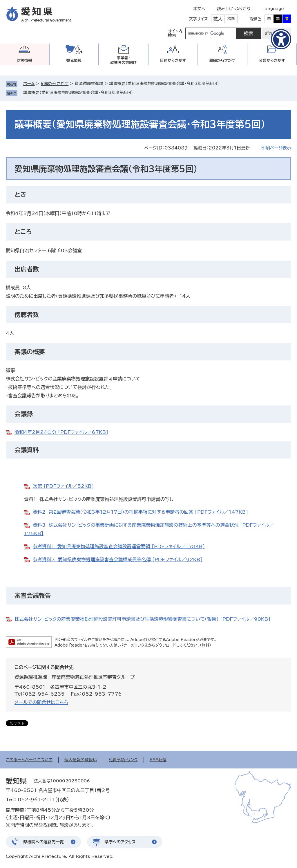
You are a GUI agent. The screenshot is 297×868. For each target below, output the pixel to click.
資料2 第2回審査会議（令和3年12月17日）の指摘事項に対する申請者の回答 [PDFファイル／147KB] (140, 512)
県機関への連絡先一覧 (44, 842)
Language (273, 9)
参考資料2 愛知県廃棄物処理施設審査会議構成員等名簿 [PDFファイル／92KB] (118, 560)
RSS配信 (158, 760)
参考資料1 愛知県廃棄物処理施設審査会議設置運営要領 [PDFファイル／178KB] (119, 546)
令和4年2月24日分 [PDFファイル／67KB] (61, 432)
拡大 (218, 19)
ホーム (29, 84)
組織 (222, 61)
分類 (272, 61)
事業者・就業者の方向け (123, 60)
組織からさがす (55, 84)
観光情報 (74, 61)
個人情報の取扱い (81, 760)
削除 (137, 93)
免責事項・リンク (123, 760)
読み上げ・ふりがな (234, 9)
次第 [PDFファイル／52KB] (63, 486)
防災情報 (24, 61)
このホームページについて (29, 760)
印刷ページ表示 (276, 148)
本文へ (199, 9)
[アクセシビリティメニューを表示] (281, 39)
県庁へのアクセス (120, 842)
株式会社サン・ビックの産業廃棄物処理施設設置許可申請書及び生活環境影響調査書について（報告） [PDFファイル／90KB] (142, 619)
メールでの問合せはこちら (41, 702)
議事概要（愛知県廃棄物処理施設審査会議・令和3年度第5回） (78, 93)
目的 (173, 61)
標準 (231, 19)
